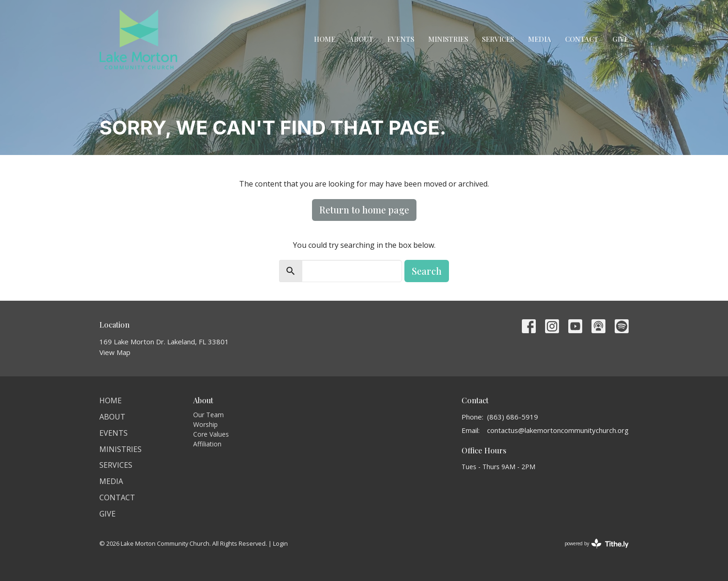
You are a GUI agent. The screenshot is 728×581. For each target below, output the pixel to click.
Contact (582, 39)
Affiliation (207, 444)
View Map (115, 352)
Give (621, 39)
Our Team (208, 415)
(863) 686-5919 (513, 417)
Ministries (448, 39)
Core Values (211, 434)
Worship (205, 424)
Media (539, 39)
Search (427, 271)
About (361, 39)
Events (401, 39)
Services (498, 39)
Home (325, 39)
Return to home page (364, 210)
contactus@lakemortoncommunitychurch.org (558, 430)
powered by (597, 544)
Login (280, 543)
